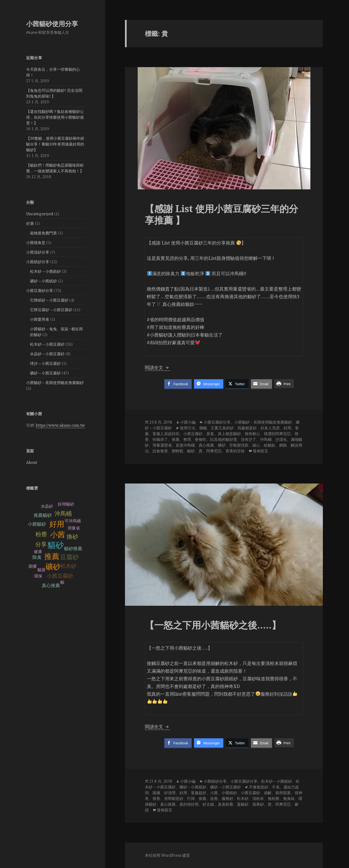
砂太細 (208, 804)
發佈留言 (260, 451)
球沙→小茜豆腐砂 (45, 363)
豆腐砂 (69, 557)
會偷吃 (201, 439)
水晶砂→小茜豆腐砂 (47, 354)
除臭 (37, 557)
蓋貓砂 (243, 804)
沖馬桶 (63, 514)
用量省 (74, 528)
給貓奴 (270, 445)
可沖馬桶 (73, 521)
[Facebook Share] (178, 384)
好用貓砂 (66, 504)
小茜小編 (188, 422)
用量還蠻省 (162, 445)
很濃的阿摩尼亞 (277, 434)
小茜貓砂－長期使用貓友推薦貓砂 (55, 383)
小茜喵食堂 (36, 243)
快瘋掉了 (160, 439)
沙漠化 (281, 439)
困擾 (156, 793)
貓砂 (56, 545)
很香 (156, 798)
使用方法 (188, 428)
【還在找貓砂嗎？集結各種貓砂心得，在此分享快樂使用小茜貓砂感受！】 (55, 117)
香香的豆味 (235, 451)
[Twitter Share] (237, 384)
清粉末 (258, 798)
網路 (283, 445)
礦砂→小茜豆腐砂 (45, 373)
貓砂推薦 (73, 549)
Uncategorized (40, 214)
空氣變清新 (239, 445)
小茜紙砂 (229, 793)
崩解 (268, 793)
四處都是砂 (247, 428)
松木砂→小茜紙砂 (45, 271)
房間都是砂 (174, 798)
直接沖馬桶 (185, 445)
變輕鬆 (177, 451)
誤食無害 (160, 451)
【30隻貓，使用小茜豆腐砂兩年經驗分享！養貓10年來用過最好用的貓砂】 (55, 144)
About (32, 462)
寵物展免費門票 (43, 233)
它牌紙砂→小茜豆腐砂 (49, 300)
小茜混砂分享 (38, 252)
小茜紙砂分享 (38, 262)
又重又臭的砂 (222, 428)
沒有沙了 (248, 439)
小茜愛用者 (40, 319)
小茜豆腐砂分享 (40, 291)
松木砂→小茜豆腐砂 (47, 344)
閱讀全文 (157, 367)
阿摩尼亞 (214, 451)
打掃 (191, 798)
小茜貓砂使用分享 (52, 24)
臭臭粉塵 (225, 804)
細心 (256, 445)
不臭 (276, 787)
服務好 (227, 798)
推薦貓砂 (43, 515)
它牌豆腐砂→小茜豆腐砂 (51, 310)
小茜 (58, 534)
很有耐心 (252, 434)
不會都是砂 (259, 787)
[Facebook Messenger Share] (209, 384)
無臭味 (289, 798)
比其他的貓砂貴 (224, 439)
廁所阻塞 (283, 793)
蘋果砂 (258, 804)
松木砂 (68, 566)
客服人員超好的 (166, 434)
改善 (214, 798)
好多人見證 (270, 428)
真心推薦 (51, 585)
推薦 (52, 556)
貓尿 (41, 570)
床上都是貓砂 (229, 434)
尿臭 (210, 434)
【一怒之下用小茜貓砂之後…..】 (214, 625)
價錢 (203, 428)
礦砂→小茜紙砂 (43, 281)
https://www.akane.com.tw (60, 425)
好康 (30, 223)
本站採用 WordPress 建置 (167, 855)
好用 (57, 524)
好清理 (170, 793)
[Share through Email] (261, 384)
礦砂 (53, 567)
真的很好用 (189, 804)
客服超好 (199, 793)
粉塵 (41, 534)
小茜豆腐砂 (60, 576)
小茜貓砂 (37, 524)
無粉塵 (273, 798)
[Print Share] (284, 384)
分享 (41, 544)
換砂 (72, 537)
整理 (187, 439)
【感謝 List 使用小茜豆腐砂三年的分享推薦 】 (222, 214)
